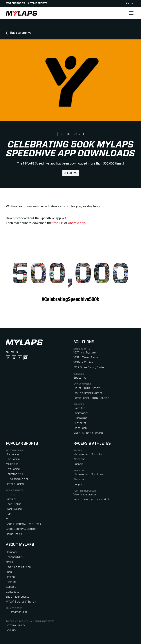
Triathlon (11, 499)
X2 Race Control (83, 363)
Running (11, 494)
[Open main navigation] (131, 13)
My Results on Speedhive (89, 454)
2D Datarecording (17, 612)
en (130, 4)
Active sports (38, 3)
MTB (9, 519)
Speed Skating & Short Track (23, 524)
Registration (81, 413)
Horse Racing (14, 534)
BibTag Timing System (87, 388)
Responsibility (14, 557)
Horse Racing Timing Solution (91, 398)
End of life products (18, 597)
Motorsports (15, 3)
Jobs (9, 572)
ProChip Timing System (88, 393)
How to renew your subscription (93, 500)
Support (78, 464)
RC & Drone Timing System (90, 367)
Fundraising (80, 418)
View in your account (86, 495)
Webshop (79, 459)
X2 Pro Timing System (87, 358)
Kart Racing (13, 469)
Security (11, 630)
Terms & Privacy (16, 625)
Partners (11, 582)
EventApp (79, 408)
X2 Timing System (85, 353)
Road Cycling (14, 504)
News (9, 562)
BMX (9, 514)
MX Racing (12, 464)
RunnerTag (80, 423)
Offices (10, 577)
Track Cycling (14, 509)
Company (12, 552)
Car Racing (12, 454)
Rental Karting (14, 474)
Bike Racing (13, 459)
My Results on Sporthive (88, 474)
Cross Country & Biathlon (21, 529)
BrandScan (80, 428)
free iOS (58, 223)
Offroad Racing (15, 484)
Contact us (13, 592)
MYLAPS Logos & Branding (22, 602)
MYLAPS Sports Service (88, 433)
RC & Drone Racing (17, 479)
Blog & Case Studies (18, 567)
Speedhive (71, 173)
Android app (76, 223)
